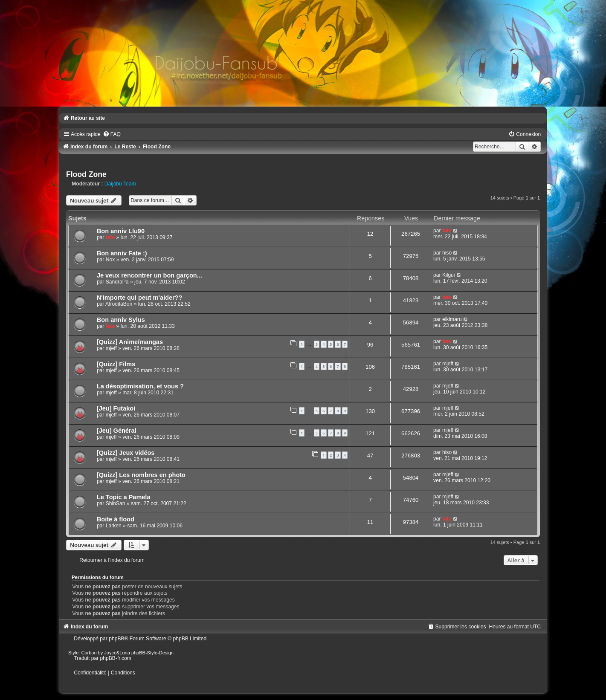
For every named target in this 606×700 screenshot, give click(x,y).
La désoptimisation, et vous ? (140, 386)
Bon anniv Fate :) (122, 253)
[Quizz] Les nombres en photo (141, 475)
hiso (447, 253)
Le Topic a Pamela (124, 497)
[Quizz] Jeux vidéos (126, 453)
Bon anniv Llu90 (121, 231)
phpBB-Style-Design (152, 653)
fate (110, 237)
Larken (114, 526)
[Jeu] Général (117, 431)
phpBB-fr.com (116, 658)
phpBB (116, 639)
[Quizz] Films (116, 364)
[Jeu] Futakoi (116, 408)
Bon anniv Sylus (121, 320)
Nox (110, 260)
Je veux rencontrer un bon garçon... (149, 275)
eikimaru (452, 319)
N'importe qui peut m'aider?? (139, 298)
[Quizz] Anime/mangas (130, 342)
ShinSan (116, 503)
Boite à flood (116, 519)
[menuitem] (112, 134)
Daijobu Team (120, 184)
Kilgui (449, 275)
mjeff (111, 348)
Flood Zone (86, 174)
